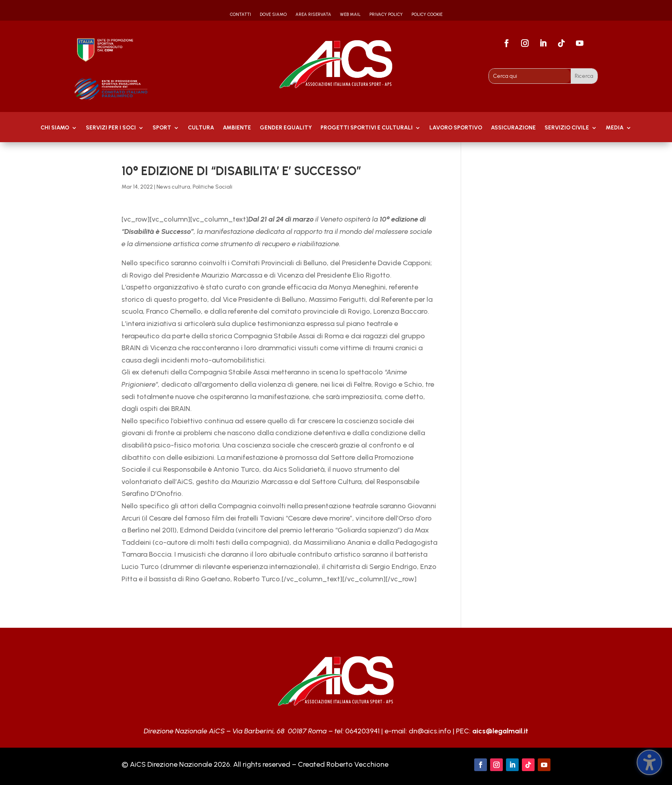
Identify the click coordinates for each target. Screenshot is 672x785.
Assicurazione (513, 128)
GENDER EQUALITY (286, 128)
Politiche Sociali (212, 187)
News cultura (173, 187)
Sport (162, 128)
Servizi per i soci (111, 128)
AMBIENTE (237, 128)
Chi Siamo (55, 128)
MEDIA (615, 128)
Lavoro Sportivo (456, 128)
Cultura (201, 128)
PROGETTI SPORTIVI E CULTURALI (367, 128)
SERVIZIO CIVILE (567, 128)
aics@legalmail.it (500, 731)
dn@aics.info (430, 731)
